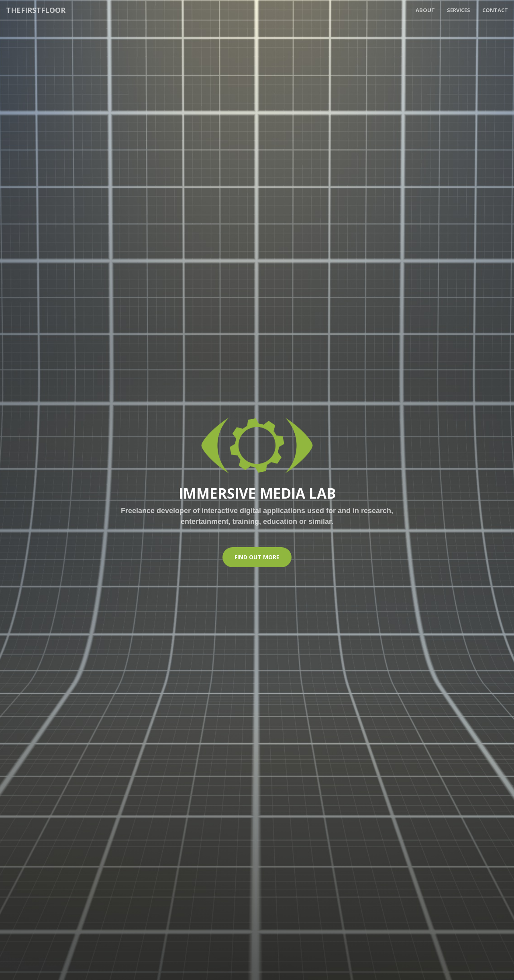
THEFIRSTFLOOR (36, 10)
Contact (495, 10)
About (425, 10)
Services (459, 10)
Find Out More (257, 557)
